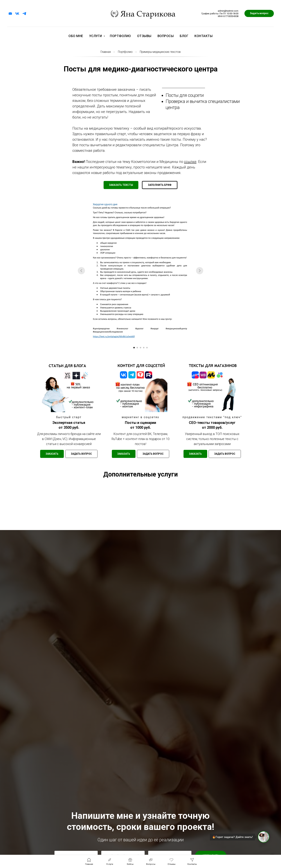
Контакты (203, 36)
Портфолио (120, 36)
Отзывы (144, 36)
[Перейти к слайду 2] (138, 341)
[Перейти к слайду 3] (140, 341)
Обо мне (76, 36)
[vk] (17, 14)
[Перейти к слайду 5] (146, 341)
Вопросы (166, 36)
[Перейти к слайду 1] (135, 341)
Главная (106, 52)
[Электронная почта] (10, 14)
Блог (184, 36)
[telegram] (24, 14)
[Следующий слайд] (194, 271)
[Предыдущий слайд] (87, 271)
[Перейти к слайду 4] (143, 341)
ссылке (190, 162)
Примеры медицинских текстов (160, 52)
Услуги (96, 36)
